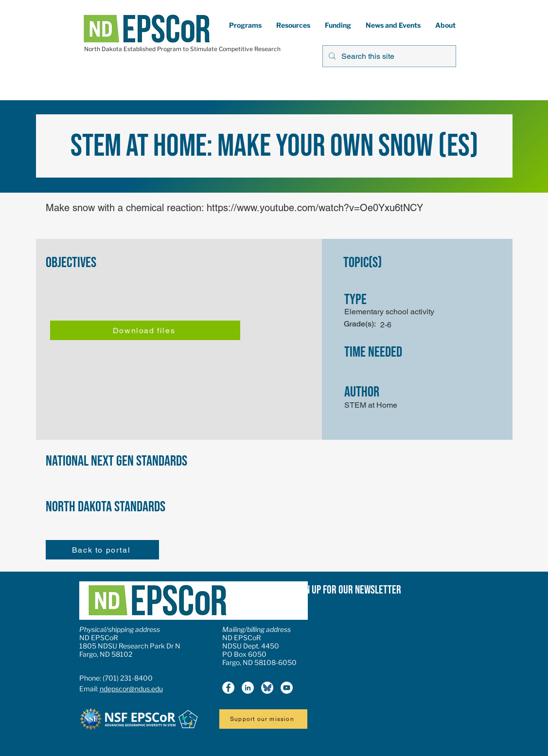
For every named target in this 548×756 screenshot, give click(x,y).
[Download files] (145, 330)
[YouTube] (287, 688)
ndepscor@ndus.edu (131, 689)
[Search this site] (388, 56)
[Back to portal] (102, 550)
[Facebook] (228, 688)
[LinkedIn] (248, 688)
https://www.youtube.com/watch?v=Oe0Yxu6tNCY (315, 208)
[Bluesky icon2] (267, 688)
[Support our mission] (263, 719)
